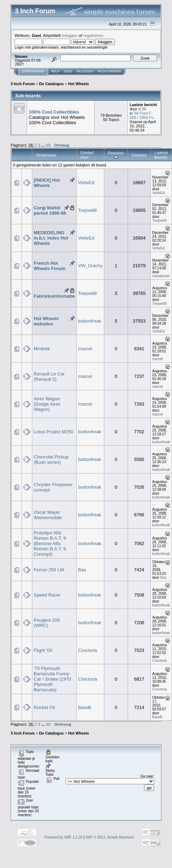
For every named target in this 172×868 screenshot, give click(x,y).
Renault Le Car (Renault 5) (49, 377)
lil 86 (142, 109)
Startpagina (33, 71)
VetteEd (86, 183)
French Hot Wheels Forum (50, 266)
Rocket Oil (44, 707)
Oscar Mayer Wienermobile (48, 515)
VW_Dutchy (90, 266)
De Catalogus (51, 84)
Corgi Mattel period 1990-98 (50, 210)
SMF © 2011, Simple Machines (110, 837)
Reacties (116, 155)
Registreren (109, 71)
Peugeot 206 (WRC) (47, 623)
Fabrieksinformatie (54, 296)
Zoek (68, 71)
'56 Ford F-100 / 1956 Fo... (143, 115)
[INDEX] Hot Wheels (47, 183)
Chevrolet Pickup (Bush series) (51, 460)
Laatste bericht (161, 155)
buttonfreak (90, 321)
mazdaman (161, 276)
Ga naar (147, 776)
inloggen (70, 35)
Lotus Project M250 (54, 432)
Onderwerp (46, 155)
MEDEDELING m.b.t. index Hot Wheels (51, 238)
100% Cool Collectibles (54, 112)
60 (48, 145)
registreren (93, 35)
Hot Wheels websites (46, 321)
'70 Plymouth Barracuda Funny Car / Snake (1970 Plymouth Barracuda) (52, 679)
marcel (85, 349)
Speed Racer (47, 595)
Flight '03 (43, 650)
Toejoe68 (87, 210)
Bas (82, 570)
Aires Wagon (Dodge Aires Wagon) (47, 404)
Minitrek (42, 349)
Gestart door (87, 155)
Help (55, 71)
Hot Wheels (79, 84)
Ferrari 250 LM (49, 570)
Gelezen (139, 155)
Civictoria (87, 650)
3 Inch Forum (23, 84)
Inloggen (85, 71)
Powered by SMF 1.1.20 (63, 837)
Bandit (85, 707)
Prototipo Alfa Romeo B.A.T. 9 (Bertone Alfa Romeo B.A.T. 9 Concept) (50, 543)
